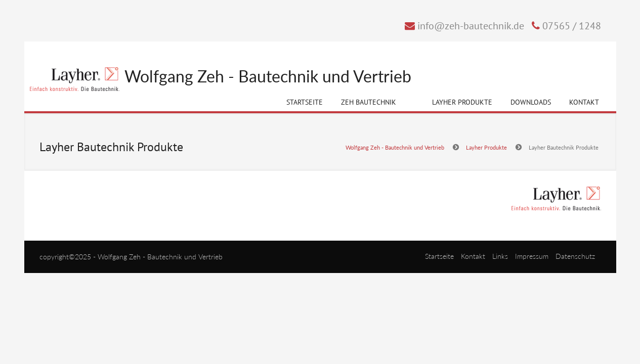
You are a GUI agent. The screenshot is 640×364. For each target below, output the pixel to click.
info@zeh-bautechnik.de (471, 26)
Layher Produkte (462, 104)
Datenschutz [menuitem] (575, 256)
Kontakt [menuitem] (473, 256)
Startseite (305, 102)
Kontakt (584, 102)
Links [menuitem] (500, 256)
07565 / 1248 (572, 26)
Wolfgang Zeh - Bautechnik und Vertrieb (268, 77)
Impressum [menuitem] (532, 256)
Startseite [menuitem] (439, 256)
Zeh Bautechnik (369, 104)
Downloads (531, 102)
